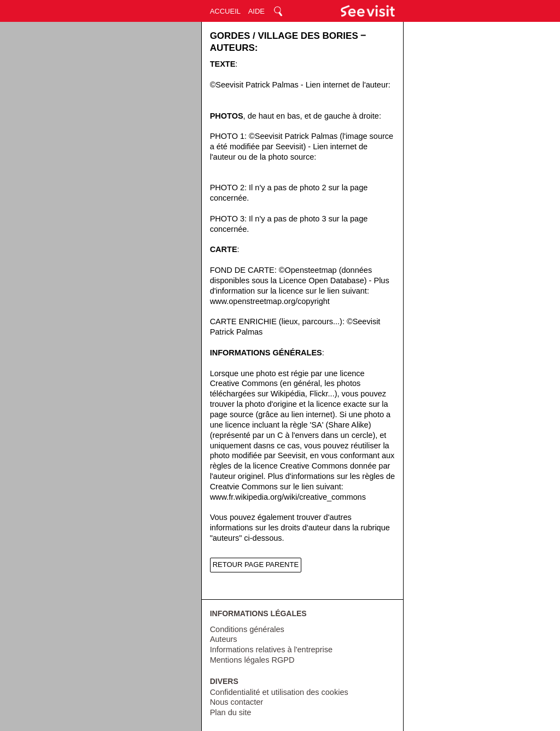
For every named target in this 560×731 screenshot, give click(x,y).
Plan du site (231, 712)
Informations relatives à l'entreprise (271, 650)
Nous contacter (237, 702)
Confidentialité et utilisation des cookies (279, 692)
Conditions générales (247, 629)
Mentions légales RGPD (252, 660)
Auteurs (224, 639)
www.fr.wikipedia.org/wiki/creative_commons (288, 497)
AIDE (256, 11)
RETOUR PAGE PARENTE (256, 565)
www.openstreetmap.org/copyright (270, 301)
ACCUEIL (225, 11)
